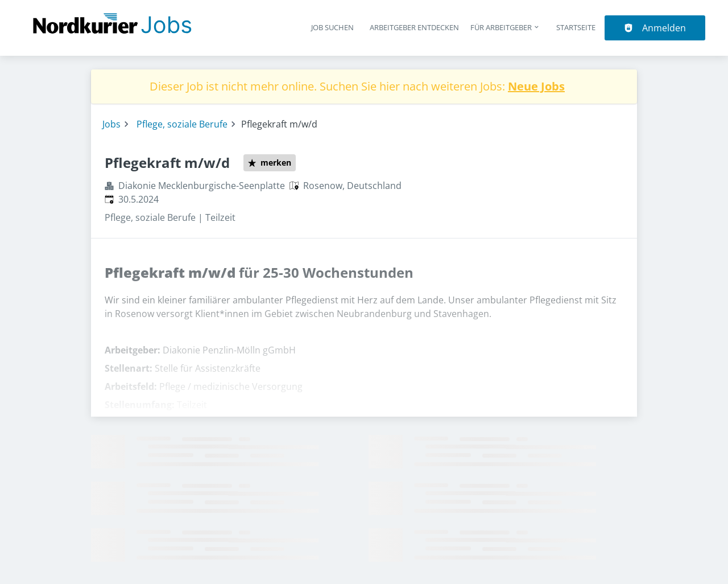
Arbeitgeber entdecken (414, 27)
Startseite (576, 27)
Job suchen (332, 27)
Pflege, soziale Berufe (182, 124)
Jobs (111, 124)
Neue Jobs (536, 86)
